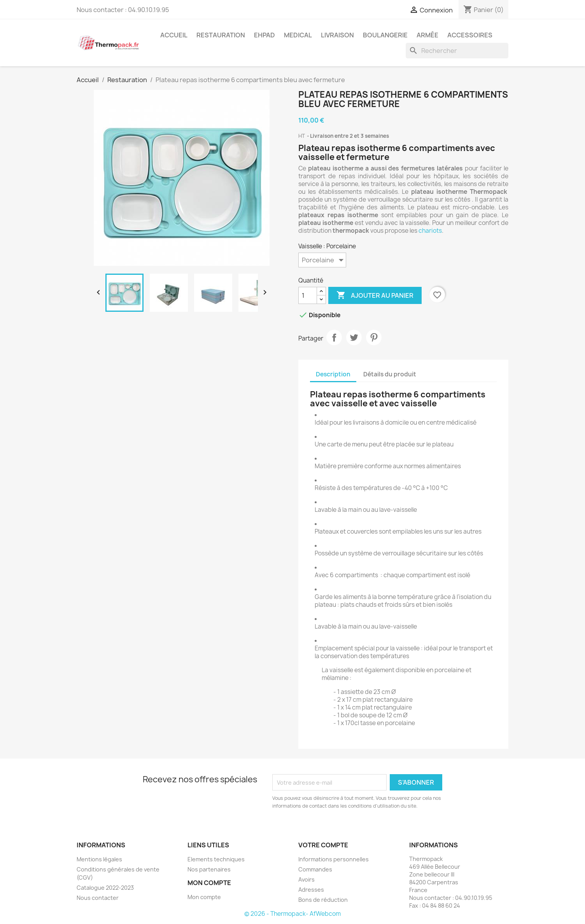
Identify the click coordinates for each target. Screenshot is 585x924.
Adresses (311, 890)
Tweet (354, 337)
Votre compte (323, 845)
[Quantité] (308, 295)
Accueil (174, 35)
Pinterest (374, 337)
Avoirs (307, 879)
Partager (334, 337)
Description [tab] (333, 374)
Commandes (315, 869)
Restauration (221, 35)
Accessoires (470, 35)
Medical (298, 35)
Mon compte (204, 897)
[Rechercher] (457, 51)
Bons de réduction (323, 900)
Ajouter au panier (375, 295)
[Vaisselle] (322, 260)
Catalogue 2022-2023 (105, 888)
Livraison (337, 35)
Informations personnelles (334, 859)
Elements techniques (216, 859)
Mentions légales (99, 859)
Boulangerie (385, 35)
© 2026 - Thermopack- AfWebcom (292, 914)
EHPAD (264, 35)
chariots (430, 231)
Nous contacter (98, 898)
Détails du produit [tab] (390, 374)
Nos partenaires (209, 869)
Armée (427, 35)
